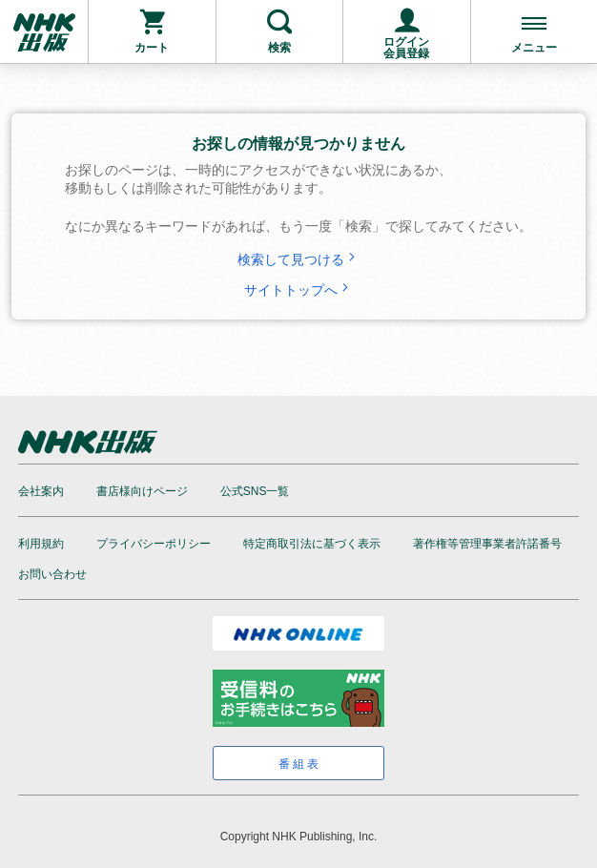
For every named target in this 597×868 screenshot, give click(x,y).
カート (152, 48)
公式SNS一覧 (255, 491)
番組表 (300, 764)
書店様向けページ (142, 491)
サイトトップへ (298, 290)
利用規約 (41, 544)
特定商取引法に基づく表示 (312, 544)
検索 (279, 48)
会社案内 (41, 491)
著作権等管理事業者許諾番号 (487, 544)
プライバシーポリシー (154, 544)
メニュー (534, 48)
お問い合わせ (52, 574)
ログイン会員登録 (406, 48)
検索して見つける (298, 259)
